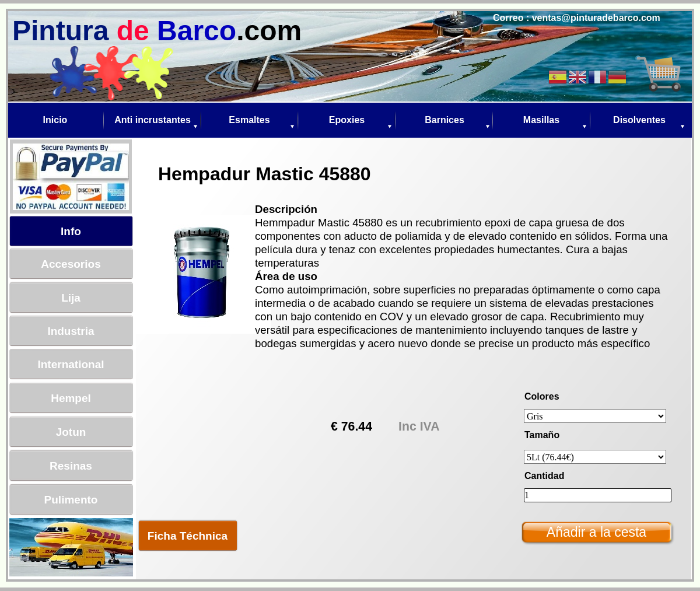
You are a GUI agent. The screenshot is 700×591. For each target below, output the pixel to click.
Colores (542, 396)
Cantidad (544, 476)
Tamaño (542, 435)
